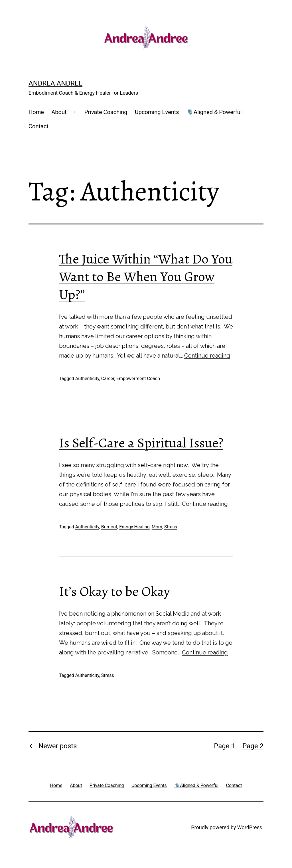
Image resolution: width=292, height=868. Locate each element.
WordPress (250, 827)
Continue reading (207, 356)
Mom (157, 527)
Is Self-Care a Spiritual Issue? (141, 443)
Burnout (109, 527)
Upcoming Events (157, 112)
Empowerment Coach (138, 379)
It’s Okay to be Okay (114, 591)
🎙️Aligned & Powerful (214, 112)
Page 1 (224, 746)
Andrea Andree (55, 83)
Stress (171, 527)
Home (36, 112)
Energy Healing (134, 527)
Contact (38, 126)
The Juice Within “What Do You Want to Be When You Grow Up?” (146, 277)
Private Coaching (106, 112)
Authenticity (87, 379)
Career (108, 379)
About (59, 112)
